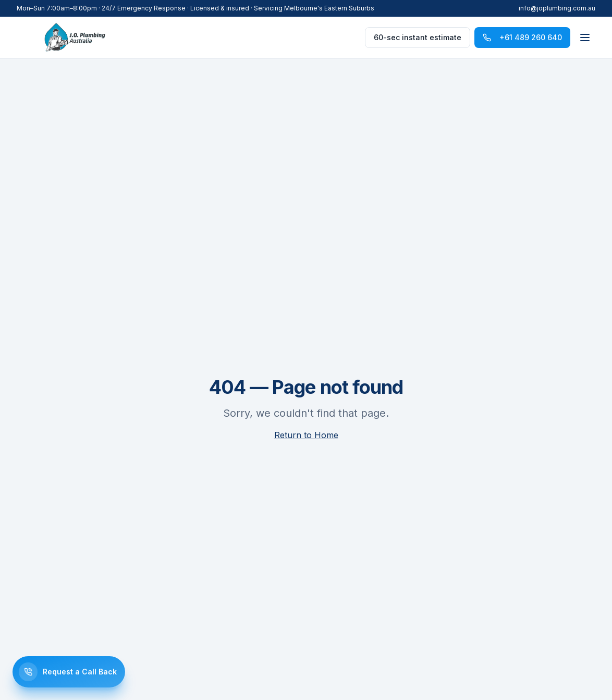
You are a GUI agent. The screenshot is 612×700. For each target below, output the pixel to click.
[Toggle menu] (585, 38)
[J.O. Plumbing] (75, 38)
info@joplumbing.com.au (557, 8)
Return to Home (306, 435)
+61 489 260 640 (522, 37)
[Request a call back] (69, 672)
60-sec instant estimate (418, 37)
